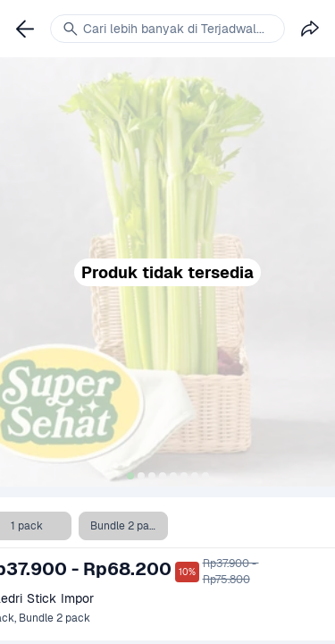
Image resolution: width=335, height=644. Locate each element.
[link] (25, 29)
